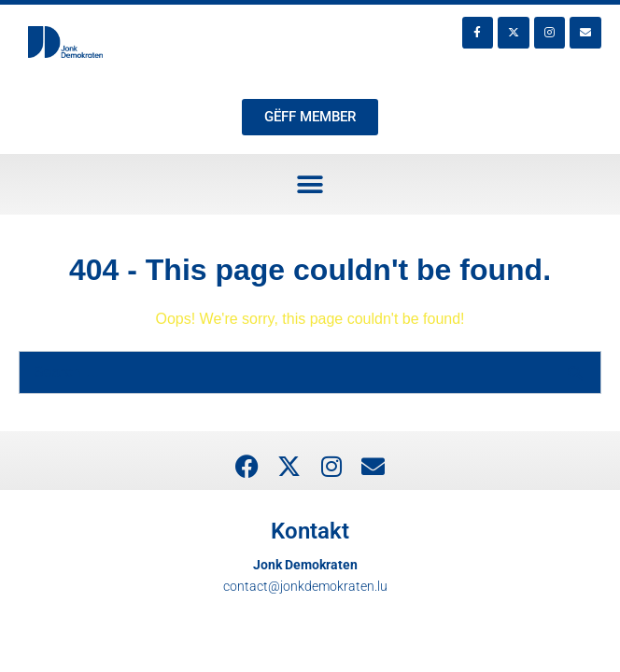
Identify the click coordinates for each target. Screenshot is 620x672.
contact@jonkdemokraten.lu (305, 586)
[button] (310, 184)
